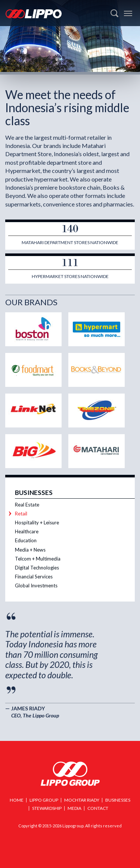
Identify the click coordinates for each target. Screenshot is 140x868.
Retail (21, 514)
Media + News (30, 550)
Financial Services (34, 577)
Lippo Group (70, 774)
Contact (98, 808)
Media (74, 808)
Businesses (34, 493)
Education (26, 540)
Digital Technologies (37, 568)
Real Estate (27, 505)
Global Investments (36, 585)
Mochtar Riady (82, 800)
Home (17, 800)
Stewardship (47, 808)
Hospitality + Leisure (37, 523)
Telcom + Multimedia (38, 559)
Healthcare (27, 531)
